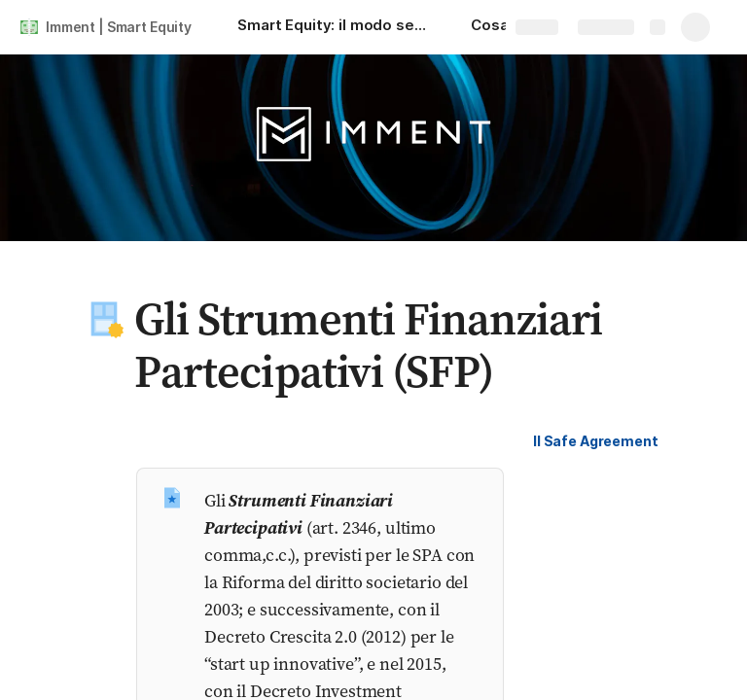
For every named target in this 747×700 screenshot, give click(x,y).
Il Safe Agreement (596, 441)
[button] (104, 319)
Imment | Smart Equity (119, 27)
